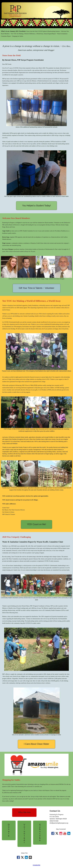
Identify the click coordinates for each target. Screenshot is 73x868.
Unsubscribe (36, 865)
